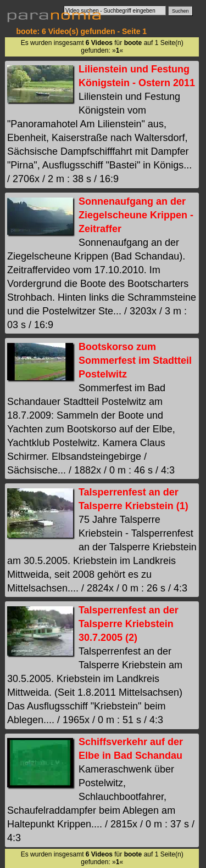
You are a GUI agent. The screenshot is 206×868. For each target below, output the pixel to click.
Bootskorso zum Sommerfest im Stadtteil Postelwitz (135, 360)
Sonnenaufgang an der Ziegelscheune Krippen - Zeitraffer (136, 215)
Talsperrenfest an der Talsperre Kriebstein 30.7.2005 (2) (129, 624)
